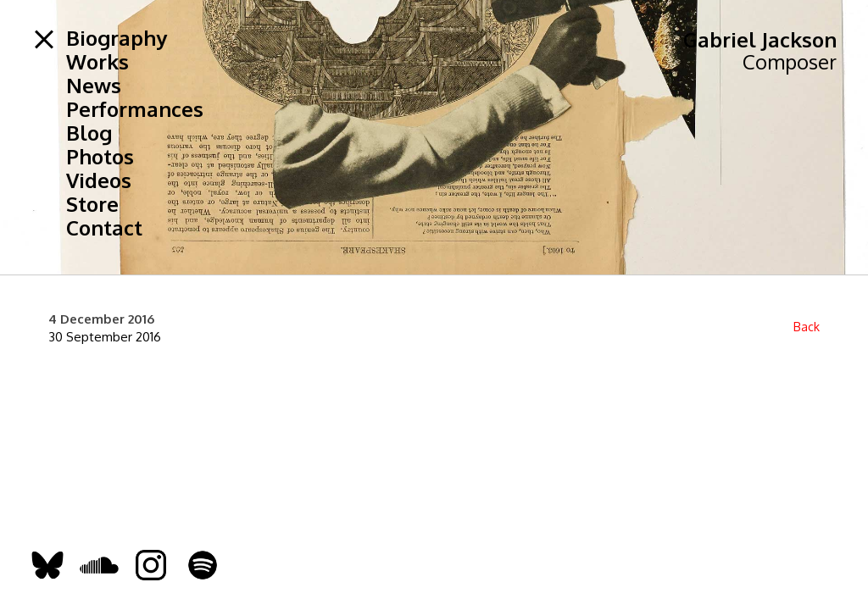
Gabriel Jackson (760, 39)
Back (807, 327)
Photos (100, 157)
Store (92, 204)
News (94, 86)
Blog (89, 133)
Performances (135, 109)
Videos (99, 180)
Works (97, 62)
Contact (104, 228)
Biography (117, 38)
